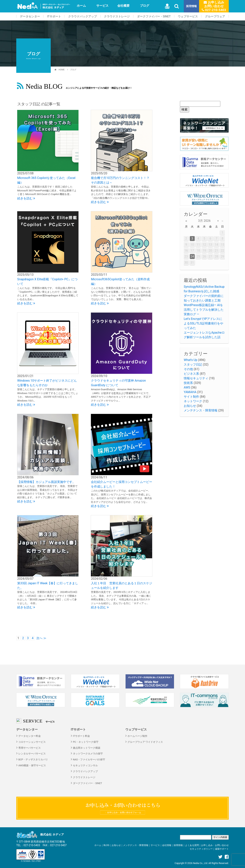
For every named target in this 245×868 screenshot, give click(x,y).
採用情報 (191, 6)
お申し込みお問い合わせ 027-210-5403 (214, 6)
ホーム (81, 6)
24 (192, 256)
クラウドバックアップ (82, 16)
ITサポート (54, 16)
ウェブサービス (188, 16)
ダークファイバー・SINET (154, 16)
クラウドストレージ (117, 16)
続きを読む (26, 198)
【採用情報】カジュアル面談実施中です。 (46, 482)
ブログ (145, 6)
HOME (62, 70)
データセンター (30, 16)
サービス (102, 6)
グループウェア (215, 16)
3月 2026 (204, 221)
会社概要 (123, 6)
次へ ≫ (41, 638)
